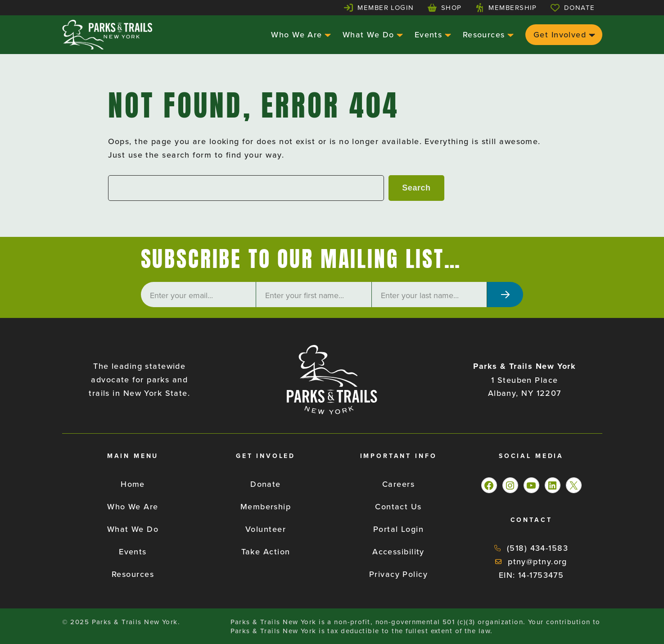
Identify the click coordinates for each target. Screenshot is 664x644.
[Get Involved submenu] (591, 34)
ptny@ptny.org (538, 561)
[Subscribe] (505, 295)
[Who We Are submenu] (327, 34)
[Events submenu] (447, 34)
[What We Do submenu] (399, 34)
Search (416, 188)
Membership (513, 7)
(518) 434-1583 (538, 548)
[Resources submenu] (509, 34)
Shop (452, 7)
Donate (580, 7)
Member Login (386, 7)
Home (133, 484)
